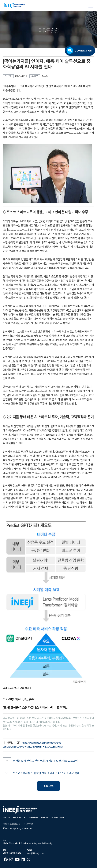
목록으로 (48, 786)
